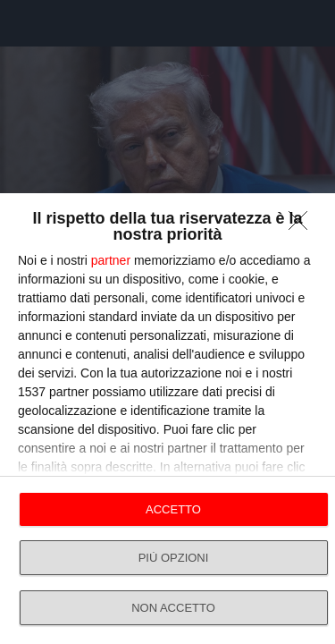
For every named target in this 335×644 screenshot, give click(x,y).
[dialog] (167, 419)
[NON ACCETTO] (303, 225)
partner (111, 260)
